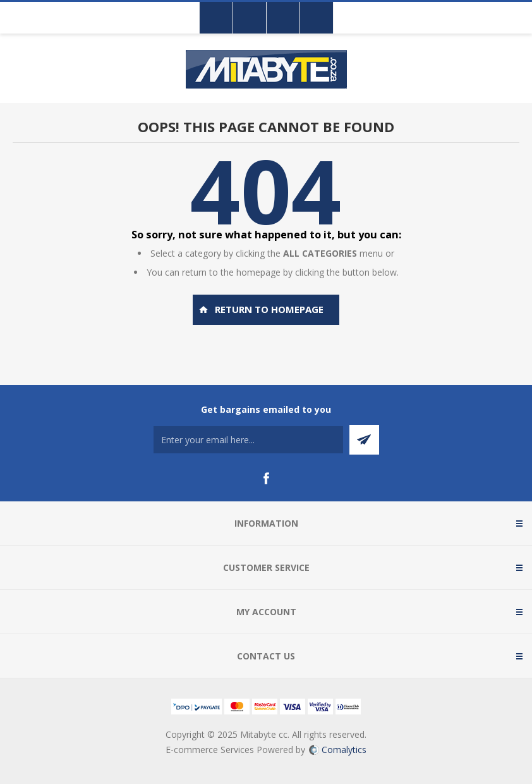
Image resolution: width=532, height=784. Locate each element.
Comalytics (338, 750)
